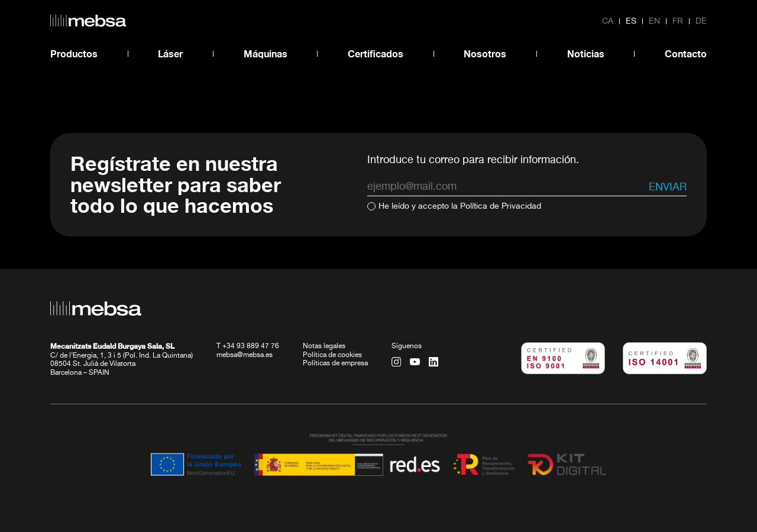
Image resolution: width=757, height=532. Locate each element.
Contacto (686, 53)
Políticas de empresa (335, 364)
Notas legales (324, 346)
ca (608, 21)
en (654, 21)
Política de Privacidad (501, 206)
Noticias (586, 53)
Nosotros (485, 53)
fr (678, 21)
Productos (74, 53)
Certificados (376, 53)
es (631, 21)
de (701, 21)
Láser (170, 53)
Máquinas (266, 53)
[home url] (88, 21)
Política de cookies (332, 355)
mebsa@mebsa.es (245, 355)
